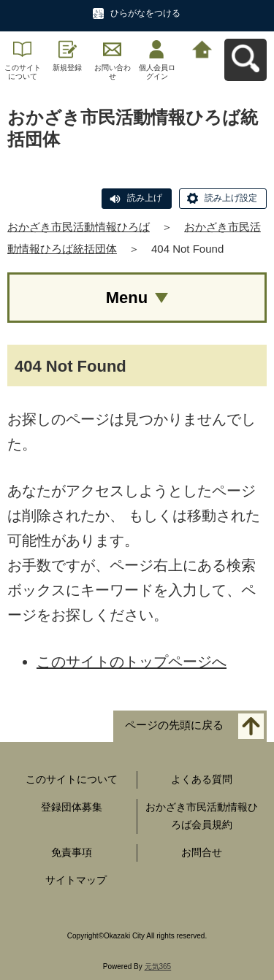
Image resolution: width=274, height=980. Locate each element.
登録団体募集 (72, 807)
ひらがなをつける (145, 13)
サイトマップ (76, 880)
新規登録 (67, 68)
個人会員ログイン (157, 72)
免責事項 (72, 852)
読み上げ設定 (231, 198)
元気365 (158, 966)
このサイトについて (23, 72)
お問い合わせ (113, 72)
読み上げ (145, 198)
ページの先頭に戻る (174, 726)
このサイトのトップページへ (132, 662)
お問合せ (202, 852)
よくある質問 (202, 779)
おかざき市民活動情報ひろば (79, 227)
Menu (127, 298)
